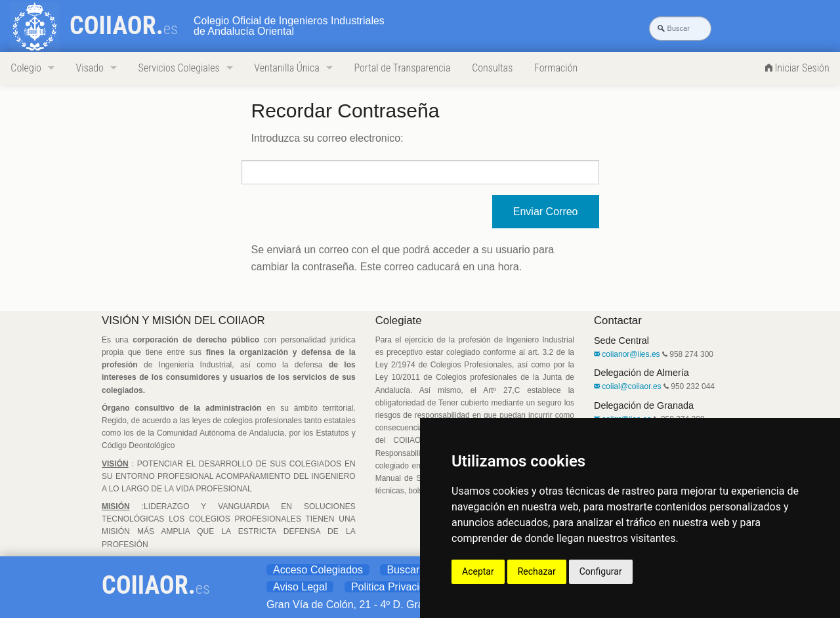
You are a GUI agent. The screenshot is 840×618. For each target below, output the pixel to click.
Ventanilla (286, 68)
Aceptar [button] (478, 571)
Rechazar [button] (537, 571)
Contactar (618, 320)
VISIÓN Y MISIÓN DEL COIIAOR (183, 320)
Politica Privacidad (394, 587)
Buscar (403, 570)
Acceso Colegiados (318, 570)
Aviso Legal (300, 587)
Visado (90, 68)
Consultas (492, 68)
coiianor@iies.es (627, 354)
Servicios (179, 68)
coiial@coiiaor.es (628, 386)
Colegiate (399, 320)
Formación (556, 68)
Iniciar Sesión (797, 68)
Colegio (26, 68)
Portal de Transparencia (402, 68)
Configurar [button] (601, 571)
